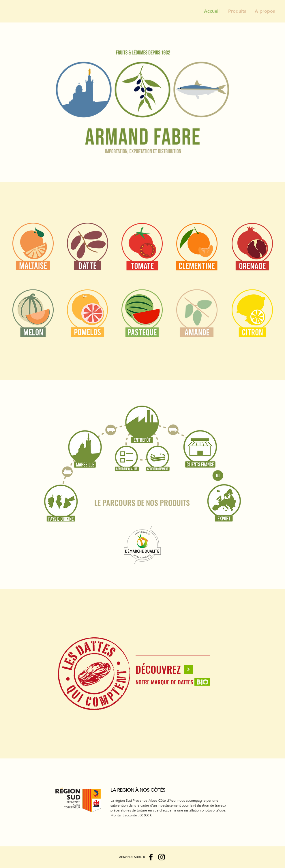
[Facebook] (151, 857)
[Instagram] (162, 857)
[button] (237, 11)
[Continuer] (188, 669)
